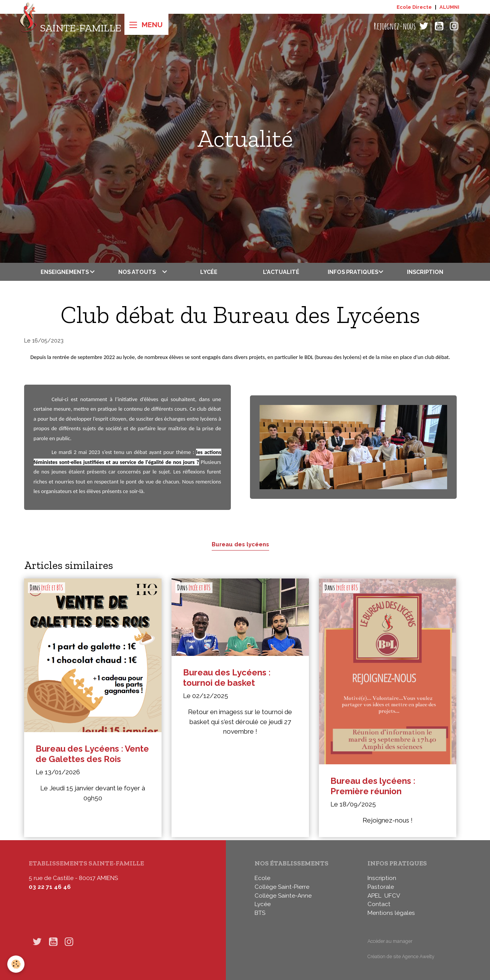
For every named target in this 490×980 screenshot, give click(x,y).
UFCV (392, 896)
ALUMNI (449, 7)
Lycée (209, 272)
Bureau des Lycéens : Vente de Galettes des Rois (92, 754)
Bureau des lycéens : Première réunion (373, 786)
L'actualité (281, 272)
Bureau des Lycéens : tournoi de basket (227, 678)
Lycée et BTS (52, 588)
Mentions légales (391, 913)
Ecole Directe (414, 7)
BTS (260, 913)
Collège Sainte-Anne (283, 896)
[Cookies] (16, 964)
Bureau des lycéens (240, 544)
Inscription (425, 272)
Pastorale (381, 887)
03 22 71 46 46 (50, 887)
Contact (379, 904)
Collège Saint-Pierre (282, 887)
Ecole (262, 878)
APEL (374, 896)
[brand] (70, 26)
